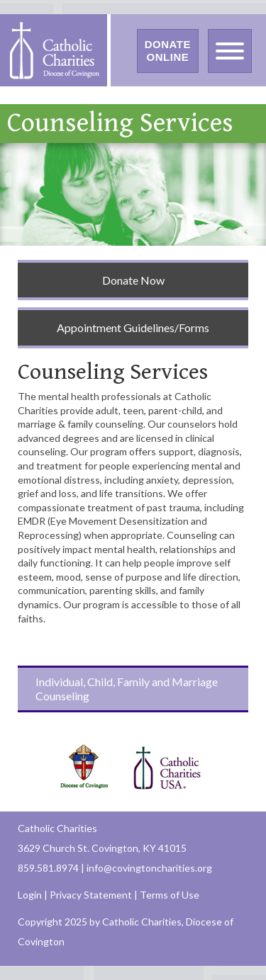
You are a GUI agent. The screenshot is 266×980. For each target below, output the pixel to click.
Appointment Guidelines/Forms (133, 327)
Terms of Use (170, 895)
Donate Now (133, 280)
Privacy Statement (91, 895)
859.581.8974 (48, 868)
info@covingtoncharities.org (149, 868)
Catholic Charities (57, 828)
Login (30, 895)
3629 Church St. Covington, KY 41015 (102, 848)
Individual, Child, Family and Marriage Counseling (127, 689)
